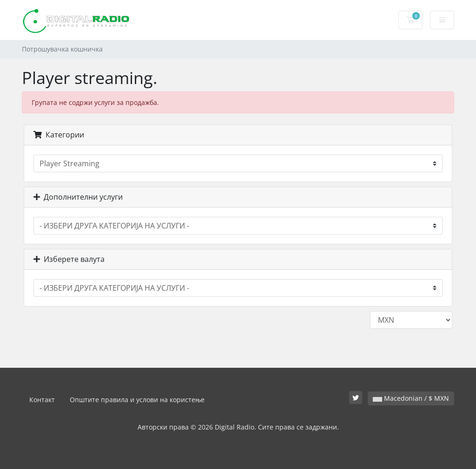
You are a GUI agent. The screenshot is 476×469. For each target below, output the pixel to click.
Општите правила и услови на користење (137, 400)
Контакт (42, 400)
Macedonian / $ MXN (411, 398)
